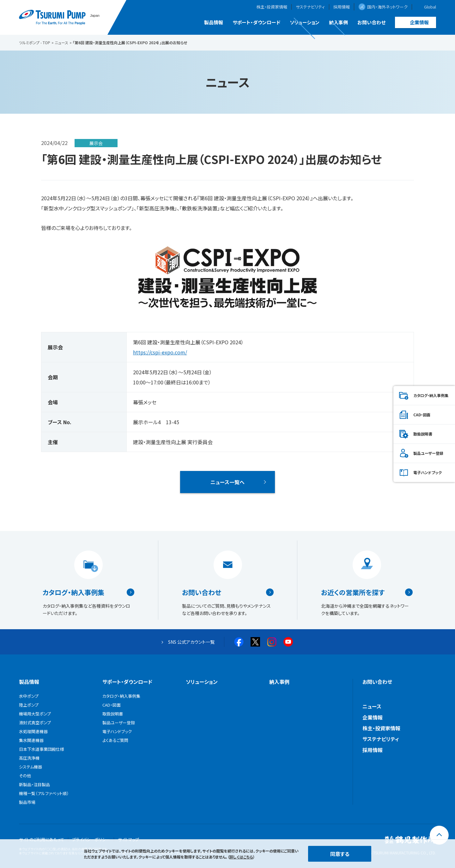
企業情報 (419, 22)
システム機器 (30, 767)
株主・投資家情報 (272, 7)
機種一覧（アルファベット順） (44, 793)
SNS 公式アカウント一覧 (191, 642)
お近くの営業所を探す (353, 592)
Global (430, 7)
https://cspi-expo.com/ (160, 352)
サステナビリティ (310, 7)
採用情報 (342, 7)
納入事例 (338, 22)
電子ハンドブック (428, 472)
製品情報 (214, 22)
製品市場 (27, 802)
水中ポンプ (29, 696)
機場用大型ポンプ (35, 714)
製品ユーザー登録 (428, 453)
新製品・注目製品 (34, 784)
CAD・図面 (422, 415)
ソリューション (305, 22)
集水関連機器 (31, 740)
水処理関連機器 (33, 731)
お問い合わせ (371, 22)
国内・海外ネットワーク (387, 7)
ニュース (372, 706)
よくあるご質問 (115, 740)
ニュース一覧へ (227, 482)
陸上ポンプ (29, 705)
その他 (25, 776)
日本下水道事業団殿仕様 (42, 749)
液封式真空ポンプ (35, 723)
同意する (340, 854)
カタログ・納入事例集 (73, 592)
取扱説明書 (423, 434)
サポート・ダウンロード (256, 22)
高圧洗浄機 (29, 758)
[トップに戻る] (439, 835)
